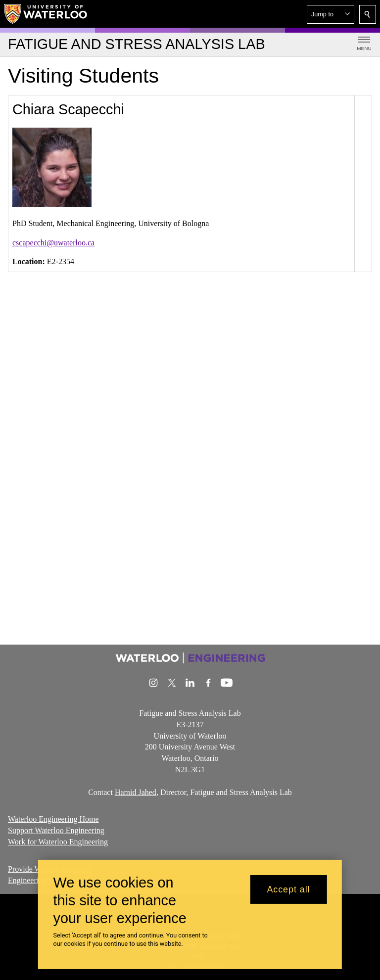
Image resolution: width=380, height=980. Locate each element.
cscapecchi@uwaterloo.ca (53, 243)
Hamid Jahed (136, 792)
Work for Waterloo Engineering (58, 842)
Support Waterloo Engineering (56, 830)
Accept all (288, 889)
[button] (331, 14)
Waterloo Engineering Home (53, 819)
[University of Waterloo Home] (46, 14)
